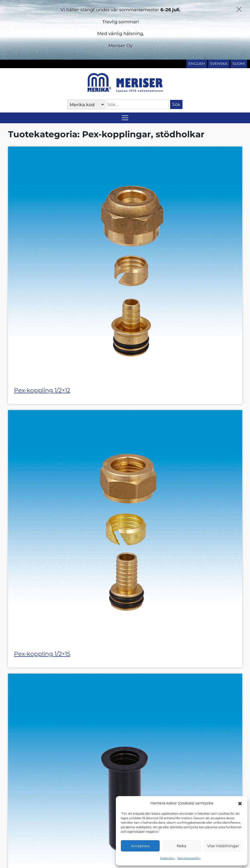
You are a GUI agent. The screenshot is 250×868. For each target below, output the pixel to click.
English (197, 64)
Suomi (239, 64)
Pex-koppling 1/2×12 (42, 390)
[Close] (239, 9)
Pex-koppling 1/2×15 (42, 654)
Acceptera (140, 846)
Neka (182, 846)
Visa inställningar (223, 846)
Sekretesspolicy (189, 858)
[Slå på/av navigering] (125, 118)
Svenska (219, 64)
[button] (240, 803)
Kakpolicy (168, 858)
